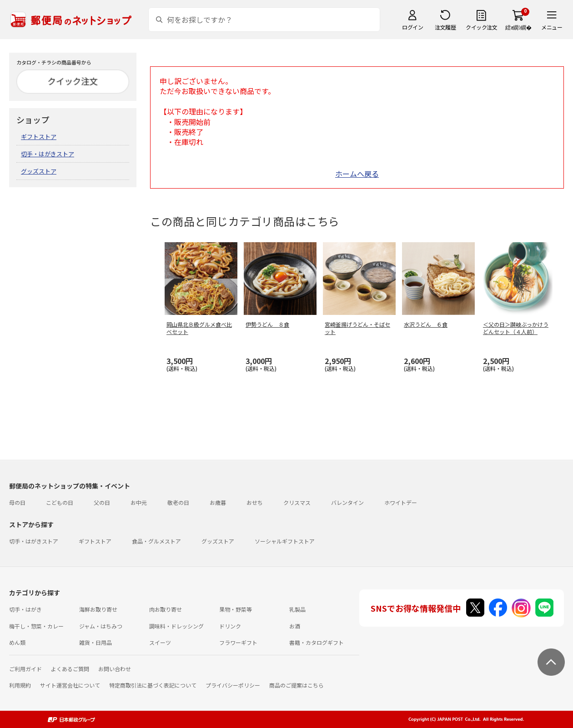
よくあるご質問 (70, 669)
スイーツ (160, 642)
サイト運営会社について (70, 685)
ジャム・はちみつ (101, 626)
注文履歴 (445, 27)
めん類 (17, 642)
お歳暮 (218, 502)
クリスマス (297, 502)
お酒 (295, 626)
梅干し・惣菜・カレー (36, 626)
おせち (255, 502)
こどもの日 (60, 502)
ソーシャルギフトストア (285, 541)
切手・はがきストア (48, 154)
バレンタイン (347, 502)
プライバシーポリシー (233, 685)
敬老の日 (178, 502)
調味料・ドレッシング (176, 626)
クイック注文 (481, 27)
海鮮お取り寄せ (98, 609)
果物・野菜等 (236, 609)
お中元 (139, 502)
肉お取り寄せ (166, 609)
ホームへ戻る (357, 174)
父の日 (102, 502)
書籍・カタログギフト (317, 642)
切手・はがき (25, 609)
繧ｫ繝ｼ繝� (518, 27)
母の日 (17, 502)
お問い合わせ (115, 669)
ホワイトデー (401, 502)
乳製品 (297, 609)
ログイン (412, 27)
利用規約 (20, 685)
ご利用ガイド (25, 669)
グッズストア (39, 171)
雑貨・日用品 (95, 642)
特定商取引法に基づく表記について (153, 685)
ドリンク (230, 626)
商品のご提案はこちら (297, 685)
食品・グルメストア (156, 541)
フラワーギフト (238, 642)
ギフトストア (39, 137)
